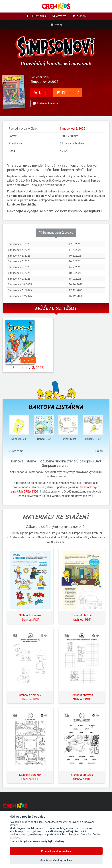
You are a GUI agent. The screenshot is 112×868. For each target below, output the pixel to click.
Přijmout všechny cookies (56, 851)
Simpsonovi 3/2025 (28, 368)
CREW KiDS (36, 16)
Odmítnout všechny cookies (56, 860)
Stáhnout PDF (30, 620)
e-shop (79, 16)
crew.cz (59, 16)
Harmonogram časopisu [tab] (56, 233)
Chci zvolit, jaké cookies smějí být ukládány (37, 841)
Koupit (41, 93)
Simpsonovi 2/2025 (73, 129)
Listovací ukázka (46, 103)
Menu (56, 25)
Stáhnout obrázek (30, 615)
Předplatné (68, 93)
